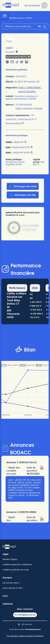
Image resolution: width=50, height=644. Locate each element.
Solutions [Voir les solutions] (8, 604)
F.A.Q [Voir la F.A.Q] (5, 596)
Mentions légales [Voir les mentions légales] (10, 559)
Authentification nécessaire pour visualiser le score (23, 214)
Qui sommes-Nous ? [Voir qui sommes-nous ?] (11, 583)
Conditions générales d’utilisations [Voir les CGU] (17, 565)
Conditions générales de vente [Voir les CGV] (16, 570)
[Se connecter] (32, 5)
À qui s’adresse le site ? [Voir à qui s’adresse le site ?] (13, 588)
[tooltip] (7, 62)
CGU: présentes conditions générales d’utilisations (25, 636)
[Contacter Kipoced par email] (25, 615)
